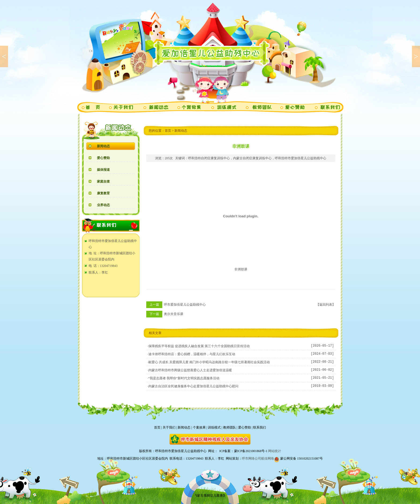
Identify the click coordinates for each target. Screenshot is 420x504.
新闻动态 (103, 146)
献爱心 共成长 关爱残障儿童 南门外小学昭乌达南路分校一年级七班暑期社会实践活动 (209, 362)
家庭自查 (103, 181)
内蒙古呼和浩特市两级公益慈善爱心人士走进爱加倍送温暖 (190, 370)
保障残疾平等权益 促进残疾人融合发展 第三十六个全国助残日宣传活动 (199, 346)
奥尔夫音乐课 (174, 314)
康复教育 (103, 193)
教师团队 (230, 427)
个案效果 (199, 427)
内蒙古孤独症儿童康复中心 (215, 495)
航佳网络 (268, 458)
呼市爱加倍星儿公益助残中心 (185, 305)
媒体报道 (103, 170)
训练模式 (214, 427)
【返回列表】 (326, 305)
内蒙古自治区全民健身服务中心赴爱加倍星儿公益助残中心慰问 (193, 386)
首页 (168, 131)
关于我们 (169, 427)
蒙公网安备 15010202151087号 (298, 458)
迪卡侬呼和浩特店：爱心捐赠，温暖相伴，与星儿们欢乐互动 (192, 354)
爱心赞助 (103, 158)
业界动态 (103, 205)
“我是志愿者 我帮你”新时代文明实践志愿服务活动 (184, 378)
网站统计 (275, 451)
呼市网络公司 (252, 458)
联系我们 (260, 427)
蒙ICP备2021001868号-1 (251, 451)
